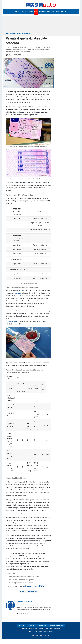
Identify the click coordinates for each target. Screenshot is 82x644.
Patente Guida (33, 592)
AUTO (27, 12)
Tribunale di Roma (48, 628)
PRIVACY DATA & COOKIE (57, 626)
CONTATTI (31, 626)
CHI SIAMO (22, 626)
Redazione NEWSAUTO (14, 55)
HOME (16, 12)
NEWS (23, 12)
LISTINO (62, 12)
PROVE (31, 12)
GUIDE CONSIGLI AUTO (22, 34)
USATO (57, 12)
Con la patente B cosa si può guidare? (21, 580)
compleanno (18, 293)
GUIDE (36, 12)
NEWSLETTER (42, 626)
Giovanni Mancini (48, 631)
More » (38, 611)
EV (19, 12)
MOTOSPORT (42, 12)
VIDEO (52, 12)
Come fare (10, 34)
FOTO (48, 12)
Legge (22, 592)
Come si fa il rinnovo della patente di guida (23, 577)
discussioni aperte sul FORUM (35, 586)
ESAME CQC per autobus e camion (20, 583)
